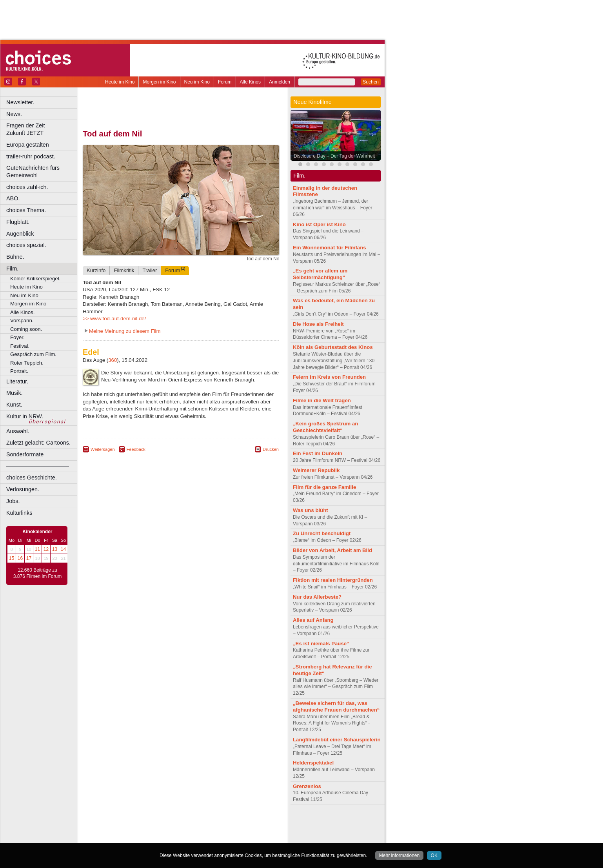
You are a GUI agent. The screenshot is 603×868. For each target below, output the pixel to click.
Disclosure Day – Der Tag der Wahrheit (334, 156)
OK (434, 855)
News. (14, 114)
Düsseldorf (215, 837)
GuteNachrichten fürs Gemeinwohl (33, 172)
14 (63, 549)
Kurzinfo (96, 270)
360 (113, 360)
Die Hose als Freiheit (318, 324)
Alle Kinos (250, 82)
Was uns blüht (311, 510)
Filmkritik (124, 270)
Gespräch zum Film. (33, 354)
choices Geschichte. (32, 478)
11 (37, 549)
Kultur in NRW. (25, 416)
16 (20, 558)
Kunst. (14, 405)
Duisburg (239, 837)
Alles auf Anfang (313, 620)
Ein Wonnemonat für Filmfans (330, 248)
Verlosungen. (23, 489)
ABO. (13, 198)
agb (225, 824)
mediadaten (244, 824)
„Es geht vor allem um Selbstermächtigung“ (320, 274)
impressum (176, 824)
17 (29, 558)
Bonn (138, 837)
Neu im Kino (197, 82)
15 (12, 558)
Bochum (121, 837)
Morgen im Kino (159, 82)
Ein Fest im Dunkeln (318, 453)
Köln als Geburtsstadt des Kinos (333, 347)
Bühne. (15, 257)
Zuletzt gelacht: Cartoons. (38, 443)
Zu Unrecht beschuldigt (322, 533)
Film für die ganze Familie (324, 487)
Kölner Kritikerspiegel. (35, 279)
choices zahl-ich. (27, 187)
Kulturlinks (19, 513)
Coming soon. (26, 329)
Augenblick (20, 234)
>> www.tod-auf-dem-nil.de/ (114, 319)
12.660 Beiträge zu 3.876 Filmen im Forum (37, 573)
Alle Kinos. (22, 312)
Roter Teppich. (27, 363)
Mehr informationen (399, 855)
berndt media (147, 824)
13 (55, 549)
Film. (12, 269)
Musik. (15, 393)
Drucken (271, 449)
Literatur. (17, 381)
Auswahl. (18, 431)
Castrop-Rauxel (162, 837)
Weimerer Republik (316, 470)
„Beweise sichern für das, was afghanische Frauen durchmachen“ (336, 706)
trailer (181, 830)
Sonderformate (25, 454)
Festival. (20, 346)
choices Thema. (26, 210)
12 (46, 549)
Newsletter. (20, 102)
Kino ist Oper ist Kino (319, 224)
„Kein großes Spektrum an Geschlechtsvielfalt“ (325, 427)
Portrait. (19, 371)
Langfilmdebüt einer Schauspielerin (337, 740)
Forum (225, 82)
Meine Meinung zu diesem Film (125, 331)
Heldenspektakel (313, 763)
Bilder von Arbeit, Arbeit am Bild (332, 550)
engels (157, 830)
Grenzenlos (307, 786)
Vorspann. (22, 321)
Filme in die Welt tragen (322, 400)
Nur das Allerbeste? (317, 597)
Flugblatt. (18, 222)
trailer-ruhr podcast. (31, 156)
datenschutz (204, 824)
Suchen (371, 82)
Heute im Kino (120, 82)
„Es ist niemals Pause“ (321, 644)
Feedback (136, 449)
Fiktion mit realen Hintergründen (333, 580)
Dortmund (191, 837)
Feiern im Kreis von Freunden (329, 377)
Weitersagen (103, 449)
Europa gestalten (28, 145)
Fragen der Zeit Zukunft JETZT (43, 129)
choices (139, 830)
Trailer (150, 270)
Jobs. (13, 501)
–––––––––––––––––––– (38, 466)
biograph (118, 830)
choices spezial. (26, 245)
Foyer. (17, 337)
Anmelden (280, 82)
